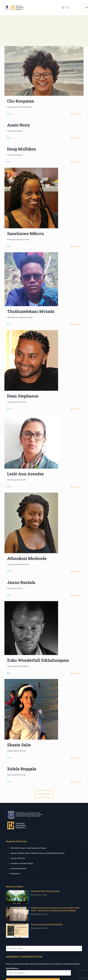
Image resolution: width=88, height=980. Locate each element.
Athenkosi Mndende (27, 558)
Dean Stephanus (23, 396)
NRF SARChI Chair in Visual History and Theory (28, 848)
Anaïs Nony (19, 125)
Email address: (12, 968)
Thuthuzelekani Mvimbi (31, 311)
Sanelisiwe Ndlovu (25, 233)
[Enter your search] (44, 948)
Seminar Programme (18, 869)
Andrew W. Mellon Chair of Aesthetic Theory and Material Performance (37, 853)
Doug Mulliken (22, 149)
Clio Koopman (21, 101)
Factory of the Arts (18, 858)
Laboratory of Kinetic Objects (22, 863)
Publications (15, 874)
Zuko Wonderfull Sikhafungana (38, 660)
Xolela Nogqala (22, 769)
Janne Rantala (21, 582)
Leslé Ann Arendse (25, 474)
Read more (77, 114)
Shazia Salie (19, 745)
